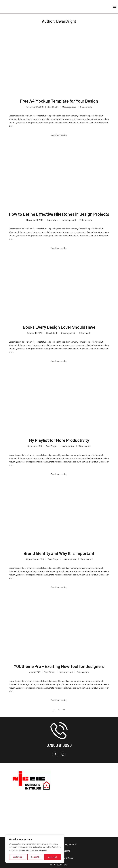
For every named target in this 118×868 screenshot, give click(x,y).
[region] (35, 849)
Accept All (52, 857)
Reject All (35, 857)
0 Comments (86, 107)
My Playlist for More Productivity (59, 440)
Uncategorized (69, 107)
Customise (18, 857)
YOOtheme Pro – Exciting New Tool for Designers (59, 666)
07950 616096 (59, 745)
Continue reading (59, 135)
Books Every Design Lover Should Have (59, 327)
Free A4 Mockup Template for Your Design (59, 101)
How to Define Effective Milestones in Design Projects (59, 214)
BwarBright (53, 107)
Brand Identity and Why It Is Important (59, 553)
